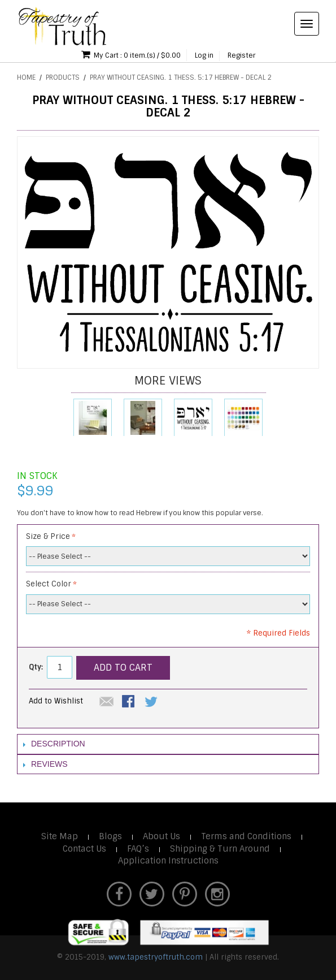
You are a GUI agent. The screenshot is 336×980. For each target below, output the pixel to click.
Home (26, 77)
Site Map (60, 836)
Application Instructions (168, 861)
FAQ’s (138, 849)
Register (241, 55)
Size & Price (48, 536)
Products (63, 77)
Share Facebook (129, 702)
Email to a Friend (107, 702)
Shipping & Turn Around (220, 849)
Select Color (49, 584)
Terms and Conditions (246, 836)
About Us (162, 836)
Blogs (110, 836)
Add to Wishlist (56, 701)
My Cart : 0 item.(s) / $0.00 (131, 55)
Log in (204, 55)
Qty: (36, 667)
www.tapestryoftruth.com (156, 957)
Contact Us (84, 849)
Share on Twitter (152, 702)
